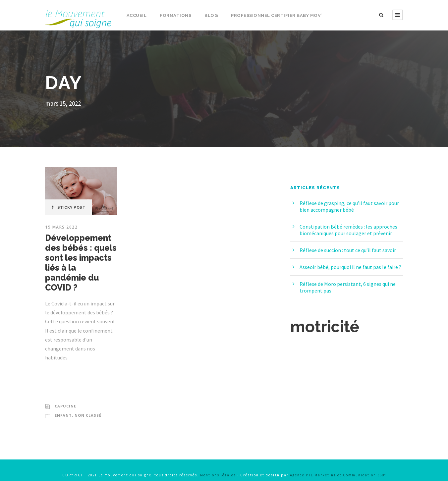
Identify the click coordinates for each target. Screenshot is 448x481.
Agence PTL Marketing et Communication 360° (347, 465)
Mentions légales (219, 465)
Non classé (87, 405)
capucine (65, 396)
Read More (70, 372)
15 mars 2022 (62, 227)
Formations (175, 15)
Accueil (136, 15)
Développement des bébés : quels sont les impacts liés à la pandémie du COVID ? (81, 258)
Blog (210, 15)
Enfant (63, 405)
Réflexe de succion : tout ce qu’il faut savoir (351, 250)
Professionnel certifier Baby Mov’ (276, 15)
